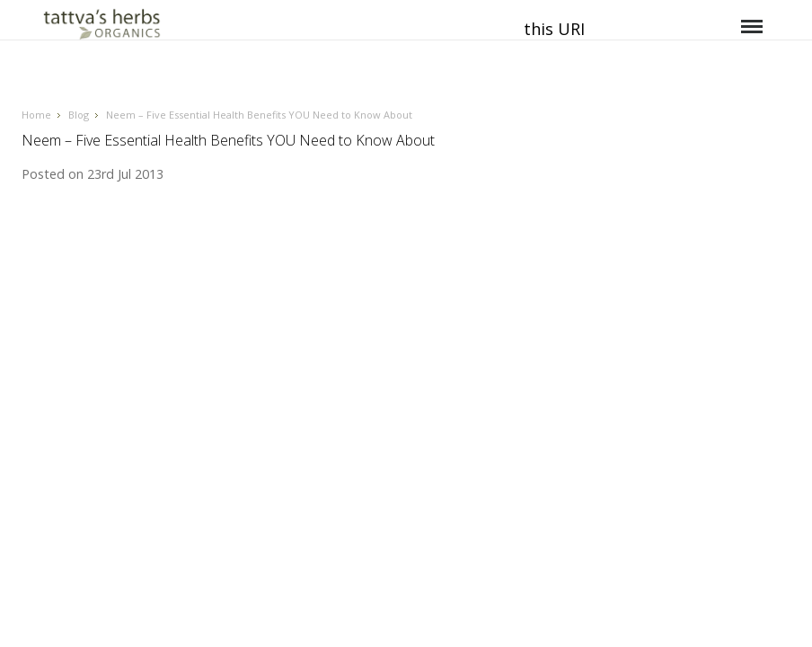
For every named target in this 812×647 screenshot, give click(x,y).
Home (36, 115)
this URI (554, 29)
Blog (79, 115)
